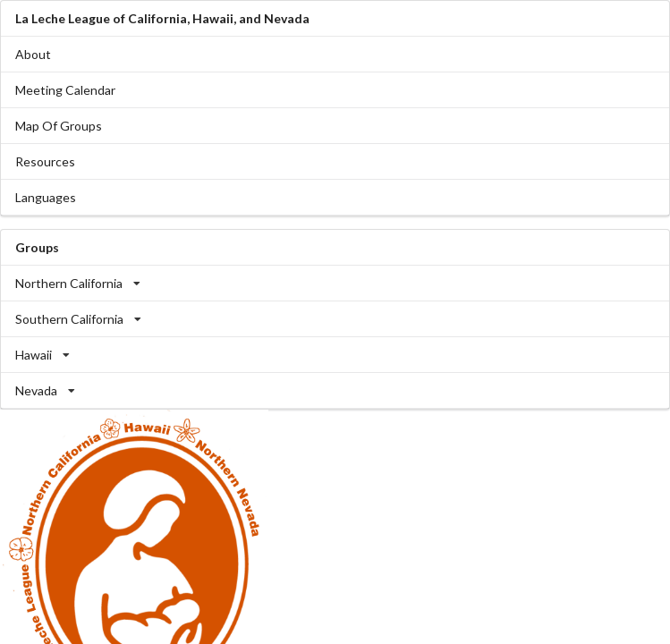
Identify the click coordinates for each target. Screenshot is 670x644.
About (33, 54)
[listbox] (335, 284)
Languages (46, 197)
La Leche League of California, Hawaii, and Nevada (162, 18)
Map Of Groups (59, 126)
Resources (45, 161)
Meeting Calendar (65, 90)
